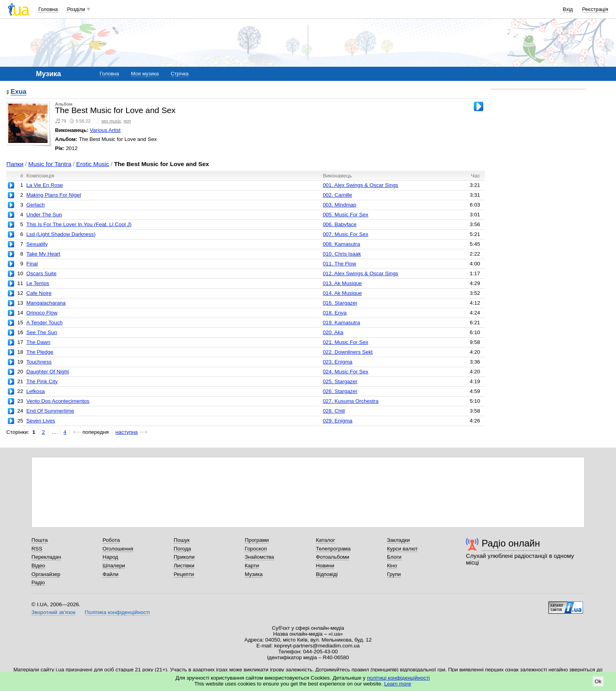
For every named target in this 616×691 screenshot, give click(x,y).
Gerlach (36, 205)
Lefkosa (36, 391)
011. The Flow (340, 264)
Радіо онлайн (511, 543)
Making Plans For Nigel (54, 195)
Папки (15, 164)
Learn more (398, 684)
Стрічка (179, 74)
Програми (257, 540)
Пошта (39, 540)
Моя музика (145, 74)
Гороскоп (256, 549)
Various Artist (105, 130)
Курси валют (402, 549)
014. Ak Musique (342, 293)
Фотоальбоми (333, 557)
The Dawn (38, 342)
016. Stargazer (340, 303)
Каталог (325, 540)
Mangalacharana (46, 303)
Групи (394, 574)
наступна (127, 432)
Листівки (184, 566)
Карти (252, 566)
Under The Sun (44, 215)
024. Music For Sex (346, 372)
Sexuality (37, 244)
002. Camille (338, 195)
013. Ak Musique (342, 283)
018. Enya (335, 313)
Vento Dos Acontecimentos (58, 401)
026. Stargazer (340, 391)
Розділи (76, 9)
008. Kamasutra (342, 244)
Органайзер (46, 574)
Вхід (568, 9)
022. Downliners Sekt (348, 352)
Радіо (38, 582)
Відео (38, 566)
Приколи (184, 557)
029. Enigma (338, 421)
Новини (325, 566)
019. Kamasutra (342, 323)
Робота (111, 540)
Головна (48, 9)
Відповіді (327, 574)
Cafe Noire (39, 293)
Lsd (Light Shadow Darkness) (61, 234)
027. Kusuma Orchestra (351, 401)
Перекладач (46, 557)
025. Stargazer (340, 381)
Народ (110, 557)
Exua (18, 92)
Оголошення (118, 549)
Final (32, 264)
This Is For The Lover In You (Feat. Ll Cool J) (79, 224)
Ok (598, 681)
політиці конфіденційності (398, 678)
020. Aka (333, 332)
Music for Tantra (50, 164)
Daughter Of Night (48, 372)
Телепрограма (333, 549)
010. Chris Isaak (342, 254)
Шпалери (114, 566)
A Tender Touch (44, 323)
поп (127, 121)
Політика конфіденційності (117, 612)
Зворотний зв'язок (53, 612)
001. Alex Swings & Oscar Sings (361, 185)
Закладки (398, 540)
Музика (254, 574)
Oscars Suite (41, 273)
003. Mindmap (340, 205)
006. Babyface (340, 224)
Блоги (394, 557)
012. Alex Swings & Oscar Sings (361, 273)
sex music (111, 121)
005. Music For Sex (346, 215)
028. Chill (334, 411)
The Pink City (42, 381)
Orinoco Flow (42, 313)
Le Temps (38, 283)
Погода (182, 549)
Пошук (182, 540)
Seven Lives (41, 421)
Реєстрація (595, 9)
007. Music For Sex (346, 234)
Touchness (39, 362)
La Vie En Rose (45, 185)
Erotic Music (93, 164)
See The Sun (42, 332)
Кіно (392, 566)
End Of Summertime (50, 411)
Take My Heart (43, 254)
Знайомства (259, 557)
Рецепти (184, 574)
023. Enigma (338, 362)
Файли (111, 574)
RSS (37, 549)
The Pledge (40, 352)
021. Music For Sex (346, 342)
